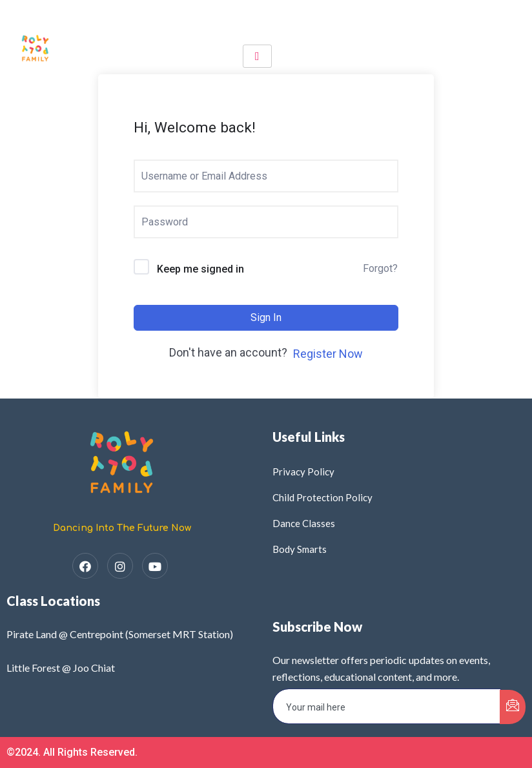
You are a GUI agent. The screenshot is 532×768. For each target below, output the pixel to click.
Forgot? (380, 268)
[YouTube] (155, 566)
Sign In (266, 317)
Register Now (328, 354)
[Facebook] (85, 566)
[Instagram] (120, 566)
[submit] (513, 707)
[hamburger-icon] (257, 56)
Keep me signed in (200, 269)
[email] (387, 706)
